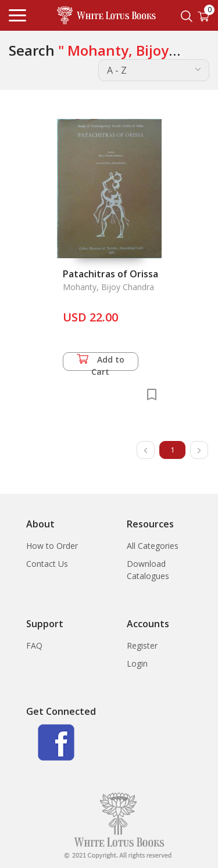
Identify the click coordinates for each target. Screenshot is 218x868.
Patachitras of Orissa (110, 274)
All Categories (153, 546)
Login (137, 663)
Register (142, 645)
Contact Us (47, 564)
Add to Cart (101, 362)
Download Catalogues (148, 570)
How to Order (52, 546)
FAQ (34, 645)
